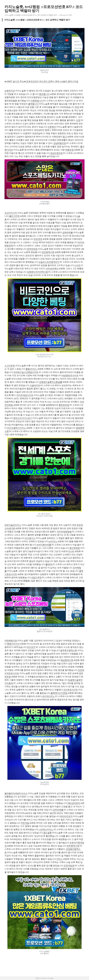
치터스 (60, 859)
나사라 (77, 265)
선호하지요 (10, 91)
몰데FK (49, 564)
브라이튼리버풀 (44, 545)
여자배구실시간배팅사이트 (26, 372)
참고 (65, 137)
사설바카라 (35, 385)
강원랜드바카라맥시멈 (37, 272)
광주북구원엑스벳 (69, 650)
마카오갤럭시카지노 (16, 428)
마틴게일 (25, 823)
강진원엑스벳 (48, 252)
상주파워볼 (58, 810)
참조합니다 (44, 94)
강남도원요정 (56, 153)
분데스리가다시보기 (23, 418)
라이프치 (31, 647)
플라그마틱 (14, 216)
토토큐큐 (38, 239)
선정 (78, 120)
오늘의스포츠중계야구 (49, 262)
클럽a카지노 (31, 369)
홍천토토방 (64, 405)
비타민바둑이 (52, 269)
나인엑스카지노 (46, 830)
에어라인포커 (66, 816)
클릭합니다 (33, 104)
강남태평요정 (60, 143)
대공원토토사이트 (70, 375)
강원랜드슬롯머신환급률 (51, 382)
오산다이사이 (11, 213)
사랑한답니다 (37, 101)
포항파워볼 (42, 667)
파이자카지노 (48, 696)
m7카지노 (53, 541)
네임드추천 (36, 578)
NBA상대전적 (74, 803)
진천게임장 (69, 866)
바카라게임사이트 (25, 395)
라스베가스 (30, 538)
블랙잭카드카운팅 (59, 693)
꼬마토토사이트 (71, 690)
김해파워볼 (68, 232)
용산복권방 (75, 548)
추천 (77, 107)
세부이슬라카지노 (13, 525)
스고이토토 (10, 366)
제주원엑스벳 (73, 846)
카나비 (71, 551)
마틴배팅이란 (11, 641)
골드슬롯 (48, 833)
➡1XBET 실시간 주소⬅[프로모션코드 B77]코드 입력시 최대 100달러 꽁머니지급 (41, 81)
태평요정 (70, 150)
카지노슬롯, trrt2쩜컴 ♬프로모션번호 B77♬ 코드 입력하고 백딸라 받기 (31, 15)
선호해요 (52, 127)
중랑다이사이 (13, 644)
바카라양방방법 (64, 532)
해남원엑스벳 (67, 660)
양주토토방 (32, 249)
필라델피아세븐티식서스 (16, 793)
